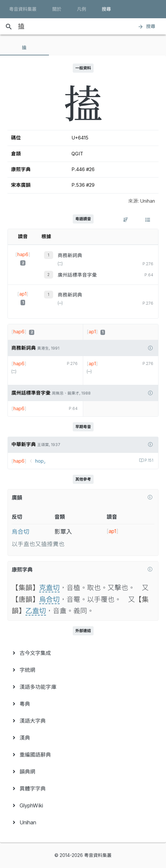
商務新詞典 (70, 255)
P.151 (148, 460)
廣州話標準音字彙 (77, 275)
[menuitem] (83, 653)
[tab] (24, 48)
